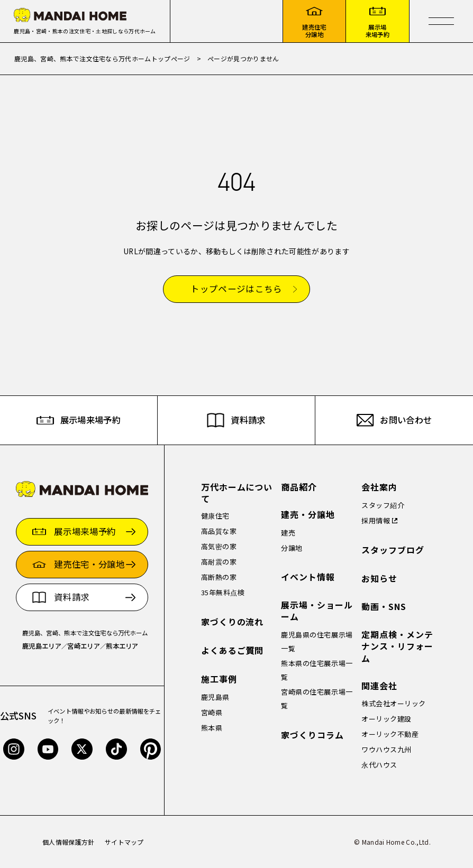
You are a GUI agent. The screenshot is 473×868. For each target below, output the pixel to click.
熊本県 (212, 728)
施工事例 (219, 679)
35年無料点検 (223, 592)
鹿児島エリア (42, 646)
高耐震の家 (219, 562)
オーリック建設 (386, 719)
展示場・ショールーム (317, 611)
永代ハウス (379, 765)
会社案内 (379, 487)
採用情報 (376, 520)
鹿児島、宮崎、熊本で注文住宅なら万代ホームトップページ (102, 58)
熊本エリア (122, 646)
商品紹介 (299, 487)
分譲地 (292, 548)
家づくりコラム (312, 735)
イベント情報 (308, 577)
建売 (288, 533)
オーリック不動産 (390, 734)
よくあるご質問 (233, 650)
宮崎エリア (84, 646)
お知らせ (379, 579)
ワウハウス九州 (386, 749)
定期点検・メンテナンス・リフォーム (397, 647)
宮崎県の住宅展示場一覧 (317, 699)
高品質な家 (219, 531)
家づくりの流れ (233, 622)
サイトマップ (124, 842)
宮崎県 (212, 712)
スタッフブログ (393, 550)
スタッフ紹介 (383, 505)
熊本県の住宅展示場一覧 (317, 670)
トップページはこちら (236, 289)
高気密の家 (219, 546)
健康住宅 (215, 516)
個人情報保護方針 (69, 842)
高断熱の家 (219, 577)
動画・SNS (384, 607)
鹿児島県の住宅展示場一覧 (317, 641)
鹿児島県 (215, 697)
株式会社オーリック (394, 703)
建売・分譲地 (308, 515)
